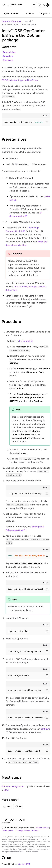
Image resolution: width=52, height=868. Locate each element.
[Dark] (44, 5)
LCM (6, 790)
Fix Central (25, 341)
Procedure (8, 56)
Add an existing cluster (13, 786)
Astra (30, 14)
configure (45, 729)
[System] (47, 5)
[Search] (34, 5)
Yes (7, 807)
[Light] (40, 5)
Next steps (8, 60)
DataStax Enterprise (12, 21)
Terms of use (8, 831)
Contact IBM (24, 864)
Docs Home (11, 14)
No (18, 807)
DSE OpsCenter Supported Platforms (20, 80)
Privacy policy (42, 828)
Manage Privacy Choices (27, 831)
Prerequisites (9, 52)
